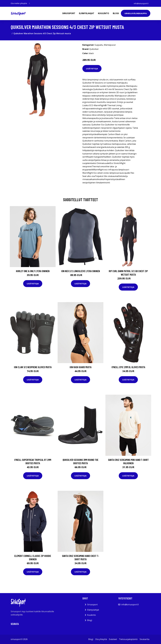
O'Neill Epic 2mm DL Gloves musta (128, 367)
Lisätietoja (92, 69)
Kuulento (104, 13)
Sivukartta (144, 639)
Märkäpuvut (110, 45)
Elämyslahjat (87, 13)
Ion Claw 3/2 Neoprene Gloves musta (33, 367)
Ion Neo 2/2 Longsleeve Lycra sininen (81, 271)
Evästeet (113, 639)
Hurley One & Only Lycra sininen (33, 271)
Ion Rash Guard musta (81, 367)
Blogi (116, 13)
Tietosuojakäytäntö (128, 639)
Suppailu (99, 45)
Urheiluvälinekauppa (136, 13)
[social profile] (29, 3)
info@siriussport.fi (141, 3)
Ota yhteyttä (101, 639)
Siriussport (69, 13)
